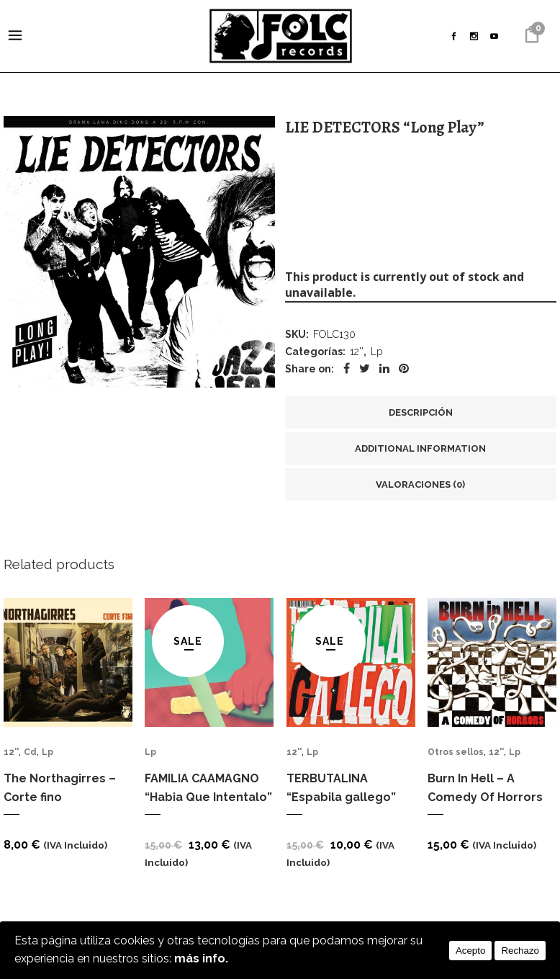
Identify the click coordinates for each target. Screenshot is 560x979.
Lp (376, 354)
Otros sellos (456, 757)
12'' (357, 354)
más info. (201, 958)
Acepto (471, 950)
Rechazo (520, 950)
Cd (30, 757)
